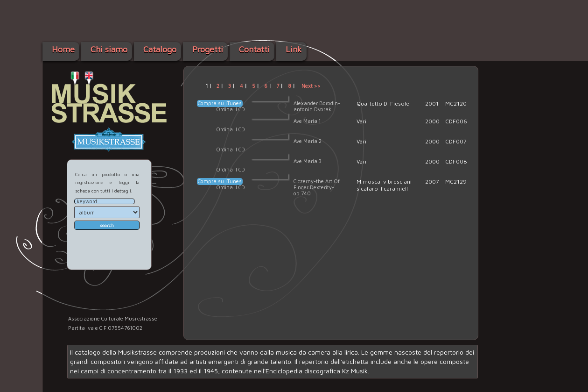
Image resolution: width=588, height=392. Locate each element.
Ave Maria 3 (308, 161)
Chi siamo (109, 49)
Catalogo (160, 49)
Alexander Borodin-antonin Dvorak (317, 106)
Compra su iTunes (220, 103)
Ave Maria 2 (308, 141)
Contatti (254, 49)
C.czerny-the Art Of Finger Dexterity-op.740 (317, 187)
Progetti (208, 49)
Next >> (311, 86)
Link (294, 49)
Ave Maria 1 (307, 121)
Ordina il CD (231, 109)
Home (63, 49)
